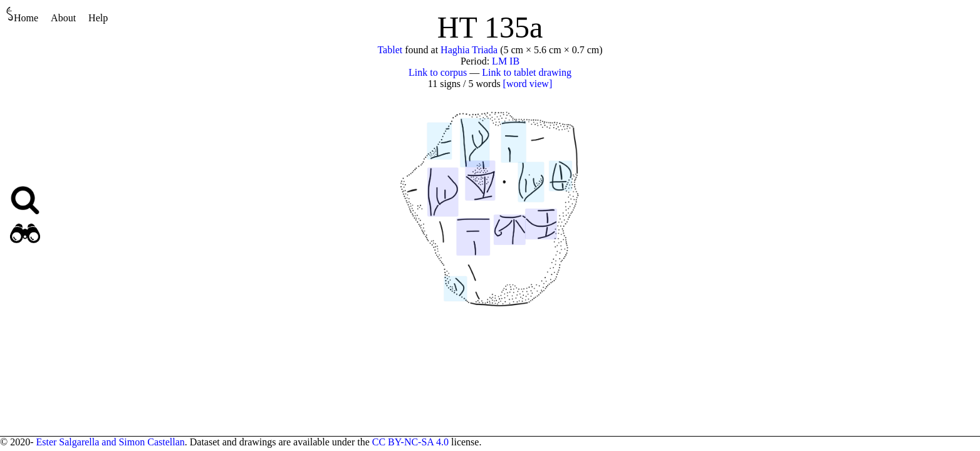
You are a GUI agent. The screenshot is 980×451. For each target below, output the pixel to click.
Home (22, 15)
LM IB (506, 61)
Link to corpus (438, 72)
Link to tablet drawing (527, 72)
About (63, 18)
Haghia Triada (469, 50)
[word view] (528, 84)
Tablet (390, 50)
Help (98, 18)
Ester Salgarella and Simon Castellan (110, 442)
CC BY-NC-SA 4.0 (410, 442)
